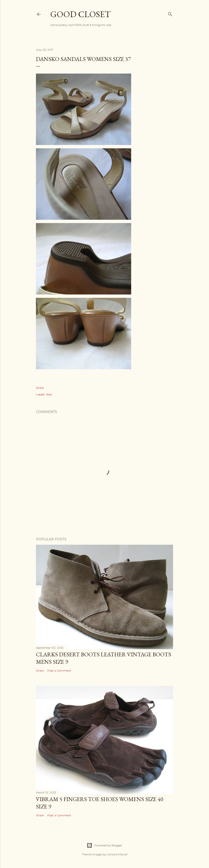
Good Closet (80, 14)
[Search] (170, 13)
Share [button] (40, 388)
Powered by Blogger (104, 845)
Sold (49, 394)
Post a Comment (59, 671)
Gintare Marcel (117, 854)
